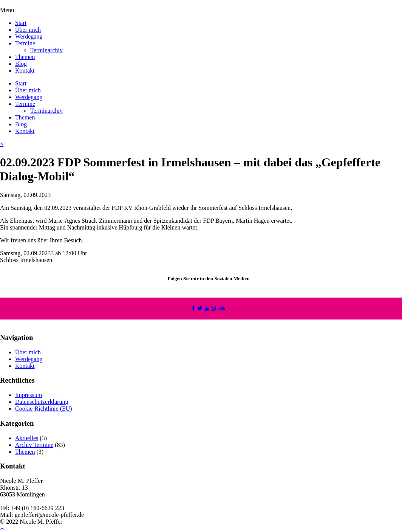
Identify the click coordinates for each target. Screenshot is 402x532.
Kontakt (25, 71)
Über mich (28, 30)
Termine (25, 43)
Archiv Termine (34, 445)
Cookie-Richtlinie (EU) (44, 409)
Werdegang (29, 36)
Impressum (29, 395)
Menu (7, 10)
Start (21, 23)
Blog (21, 64)
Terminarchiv (46, 50)
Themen (25, 57)
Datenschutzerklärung (42, 402)
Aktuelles (27, 438)
